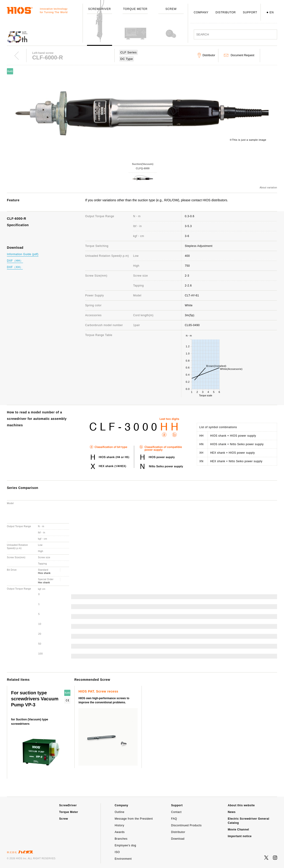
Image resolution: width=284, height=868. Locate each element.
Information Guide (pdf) (23, 254)
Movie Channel (238, 830)
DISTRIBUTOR (226, 12)
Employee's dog (125, 845)
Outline (119, 812)
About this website (241, 805)
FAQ (174, 819)
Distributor (178, 832)
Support (177, 805)
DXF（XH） (15, 267)
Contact (176, 812)
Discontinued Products (186, 825)
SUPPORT (250, 12)
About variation (268, 188)
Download (178, 839)
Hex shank (44, 583)
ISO (117, 852)
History (119, 825)
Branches (121, 839)
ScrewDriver (68, 805)
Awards (120, 832)
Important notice (240, 836)
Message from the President (134, 819)
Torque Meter (69, 812)
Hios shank (44, 573)
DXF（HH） (15, 261)
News (232, 812)
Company (121, 805)
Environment (123, 859)
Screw (64, 819)
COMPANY (201, 12)
